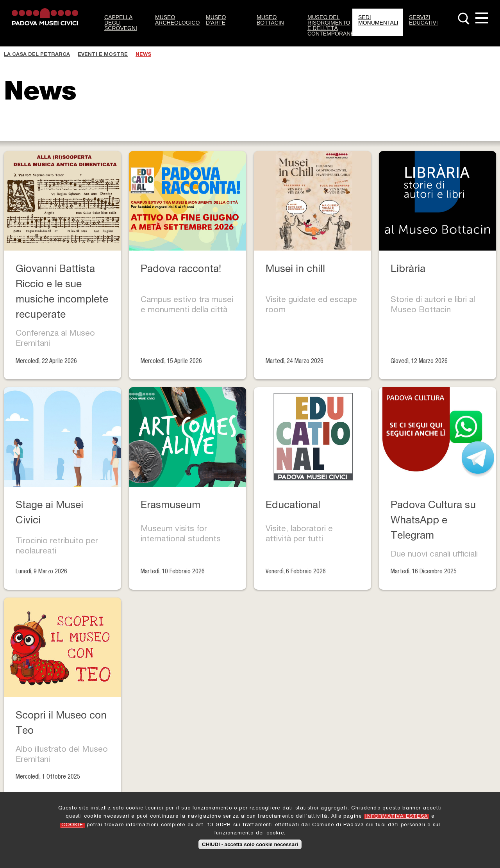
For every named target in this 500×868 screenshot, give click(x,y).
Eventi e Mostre (103, 55)
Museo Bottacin (270, 20)
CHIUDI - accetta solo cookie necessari (250, 844)
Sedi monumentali (378, 20)
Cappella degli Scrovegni (121, 23)
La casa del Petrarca (37, 55)
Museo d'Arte (216, 20)
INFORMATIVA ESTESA (396, 817)
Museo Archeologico (177, 20)
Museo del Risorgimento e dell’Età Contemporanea (330, 25)
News (143, 55)
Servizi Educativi (423, 20)
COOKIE (72, 825)
